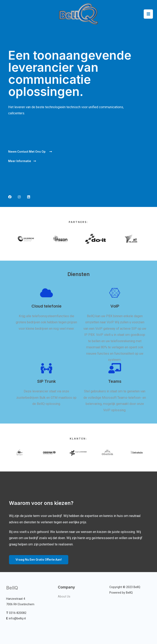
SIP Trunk (47, 381)
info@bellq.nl (17, 618)
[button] (30, 152)
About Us (64, 596)
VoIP (115, 306)
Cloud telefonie (47, 306)
